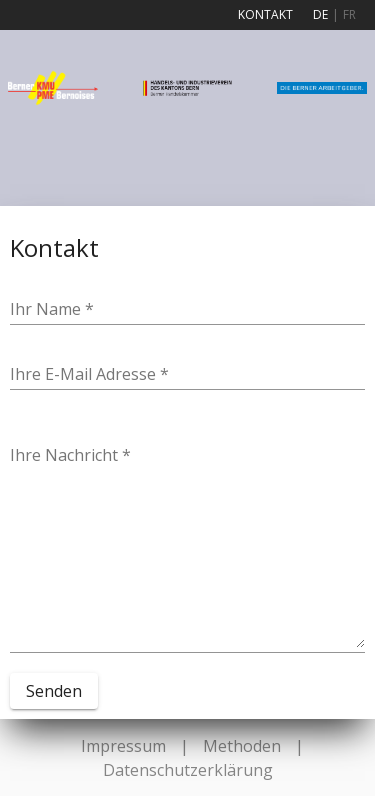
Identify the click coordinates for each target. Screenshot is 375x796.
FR (349, 14)
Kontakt (265, 14)
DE (320, 14)
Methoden (242, 746)
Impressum (123, 746)
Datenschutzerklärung (188, 770)
